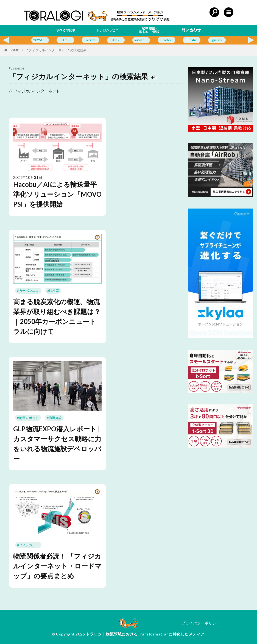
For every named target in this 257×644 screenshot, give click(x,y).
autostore (142, 40)
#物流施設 (54, 418)
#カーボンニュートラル (29, 291)
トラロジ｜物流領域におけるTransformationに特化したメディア (145, 634)
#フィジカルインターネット (29, 545)
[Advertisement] (220, 487)
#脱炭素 (53, 291)
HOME (14, 50)
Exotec (167, 40)
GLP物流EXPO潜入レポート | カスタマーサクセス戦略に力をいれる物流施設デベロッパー (57, 444)
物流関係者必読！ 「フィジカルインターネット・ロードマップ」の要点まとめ (57, 566)
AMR (116, 40)
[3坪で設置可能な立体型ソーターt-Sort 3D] (220, 446)
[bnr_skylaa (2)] (220, 337)
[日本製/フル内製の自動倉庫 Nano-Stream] (220, 130)
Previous (4, 40)
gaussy (217, 40)
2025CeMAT (41, 40)
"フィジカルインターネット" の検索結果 (57, 50)
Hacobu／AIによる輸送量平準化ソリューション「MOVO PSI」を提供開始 (57, 194)
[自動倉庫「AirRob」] (220, 195)
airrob (91, 40)
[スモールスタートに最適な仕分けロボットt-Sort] (220, 391)
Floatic (192, 40)
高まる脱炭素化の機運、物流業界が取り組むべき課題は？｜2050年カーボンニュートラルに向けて (57, 316)
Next (253, 40)
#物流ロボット (28, 418)
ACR (65, 40)
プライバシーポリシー (201, 623)
